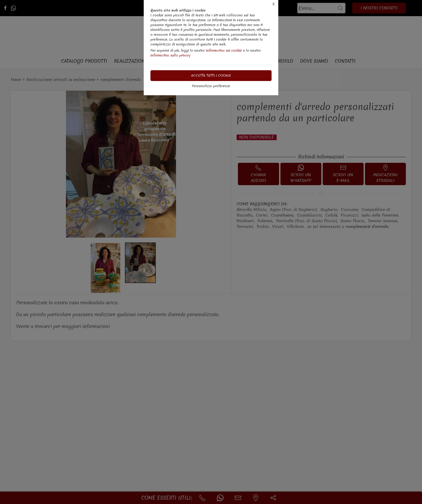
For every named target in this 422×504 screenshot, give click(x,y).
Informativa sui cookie (224, 50)
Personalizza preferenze (211, 86)
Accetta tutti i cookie (211, 75)
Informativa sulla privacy (170, 55)
